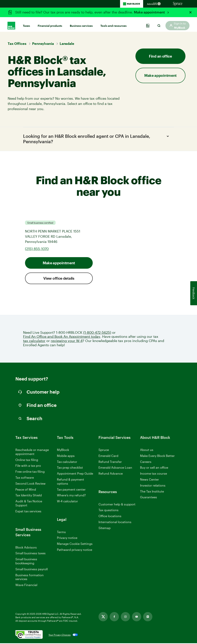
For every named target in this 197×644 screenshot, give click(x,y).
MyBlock (63, 450)
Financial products (50, 23)
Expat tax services (28, 512)
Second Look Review (30, 484)
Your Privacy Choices (60, 636)
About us (147, 450)
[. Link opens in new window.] (29, 636)
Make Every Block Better (157, 456)
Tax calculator (67, 462)
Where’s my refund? (71, 496)
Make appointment (150, 12)
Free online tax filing (30, 472)
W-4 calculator (67, 502)
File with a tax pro (28, 466)
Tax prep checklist (70, 468)
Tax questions (109, 511)
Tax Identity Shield (29, 496)
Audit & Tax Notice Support (29, 504)
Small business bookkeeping (26, 562)
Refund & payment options (71, 482)
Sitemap (105, 529)
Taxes (26, 23)
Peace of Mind (26, 490)
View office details (59, 279)
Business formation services (30, 578)
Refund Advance (111, 474)
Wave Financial (26, 586)
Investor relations (153, 486)
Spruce (104, 450)
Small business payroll (32, 570)
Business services (81, 23)
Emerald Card (108, 456)
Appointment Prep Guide (75, 474)
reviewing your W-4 (67, 342)
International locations (115, 523)
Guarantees (149, 498)
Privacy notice (67, 539)
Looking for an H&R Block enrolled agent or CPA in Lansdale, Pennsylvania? (97, 139)
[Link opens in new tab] (103, 617)
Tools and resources (114, 23)
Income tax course (154, 474)
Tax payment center (71, 490)
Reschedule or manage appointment (32, 452)
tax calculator (34, 342)
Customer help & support (117, 505)
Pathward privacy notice (75, 550)
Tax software (25, 478)
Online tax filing (27, 460)
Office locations (110, 517)
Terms (61, 533)
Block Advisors (26, 548)
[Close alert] (190, 12)
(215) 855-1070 (37, 249)
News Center (149, 480)
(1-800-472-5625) (97, 333)
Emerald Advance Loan (115, 468)
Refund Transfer (110, 462)
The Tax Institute (152, 492)
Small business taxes (30, 554)
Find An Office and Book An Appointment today (62, 337)
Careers (146, 463)
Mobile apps (66, 456)
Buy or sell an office (154, 468)
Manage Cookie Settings (75, 544)
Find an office (160, 56)
